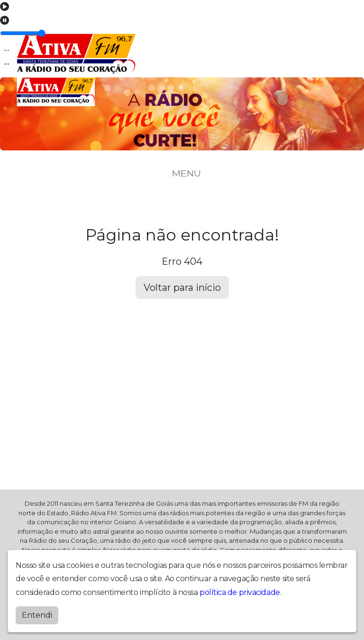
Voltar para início (182, 288)
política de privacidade (240, 592)
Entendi (37, 615)
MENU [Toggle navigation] (182, 173)
